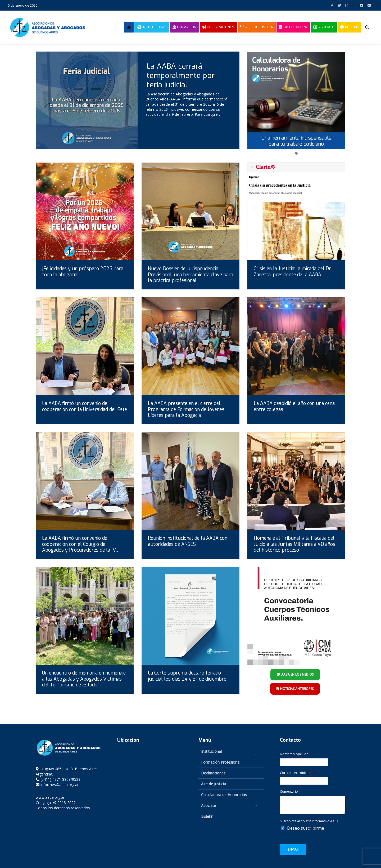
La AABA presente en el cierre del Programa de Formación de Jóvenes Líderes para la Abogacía (186, 409)
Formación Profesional (221, 762)
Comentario (290, 792)
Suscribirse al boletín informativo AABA (309, 821)
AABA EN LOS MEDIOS (295, 674)
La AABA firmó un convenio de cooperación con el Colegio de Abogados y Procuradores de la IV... (80, 544)
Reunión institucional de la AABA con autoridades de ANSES (188, 541)
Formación (184, 27)
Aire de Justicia (257, 27)
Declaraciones (218, 27)
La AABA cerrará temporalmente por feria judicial (181, 75)
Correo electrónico (296, 773)
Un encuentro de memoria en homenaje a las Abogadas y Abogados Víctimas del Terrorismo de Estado (84, 679)
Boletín (349, 27)
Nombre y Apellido (296, 754)
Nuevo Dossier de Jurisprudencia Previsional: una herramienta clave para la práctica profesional (190, 275)
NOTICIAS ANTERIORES (295, 689)
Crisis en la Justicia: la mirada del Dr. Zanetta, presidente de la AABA (293, 272)
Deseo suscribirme (306, 828)
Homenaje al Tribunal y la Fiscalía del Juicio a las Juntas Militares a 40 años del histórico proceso (294, 544)
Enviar (293, 849)
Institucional (152, 27)
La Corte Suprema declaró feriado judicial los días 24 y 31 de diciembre (187, 676)
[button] (296, 154)
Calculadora (293, 27)
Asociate (324, 27)
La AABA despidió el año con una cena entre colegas (294, 406)
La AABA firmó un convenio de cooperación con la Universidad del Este (85, 406)
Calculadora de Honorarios (224, 795)
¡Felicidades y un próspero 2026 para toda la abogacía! (83, 272)
